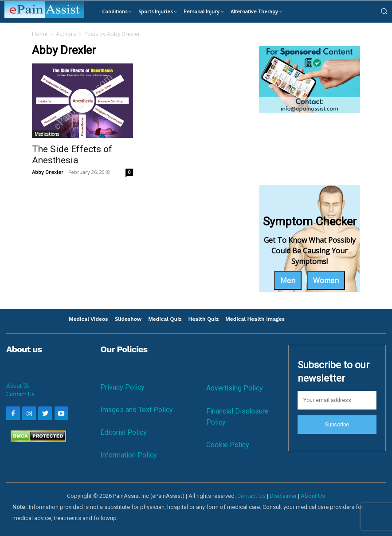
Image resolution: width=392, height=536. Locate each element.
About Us (18, 386)
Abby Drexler (48, 172)
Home (40, 34)
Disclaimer (283, 496)
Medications (47, 134)
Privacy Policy (122, 387)
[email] (337, 400)
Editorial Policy (123, 432)
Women (326, 280)
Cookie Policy (228, 445)
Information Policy (129, 455)
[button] (384, 11)
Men (288, 280)
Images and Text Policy (137, 410)
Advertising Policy (235, 388)
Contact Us (20, 394)
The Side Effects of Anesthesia (72, 155)
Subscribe (337, 425)
